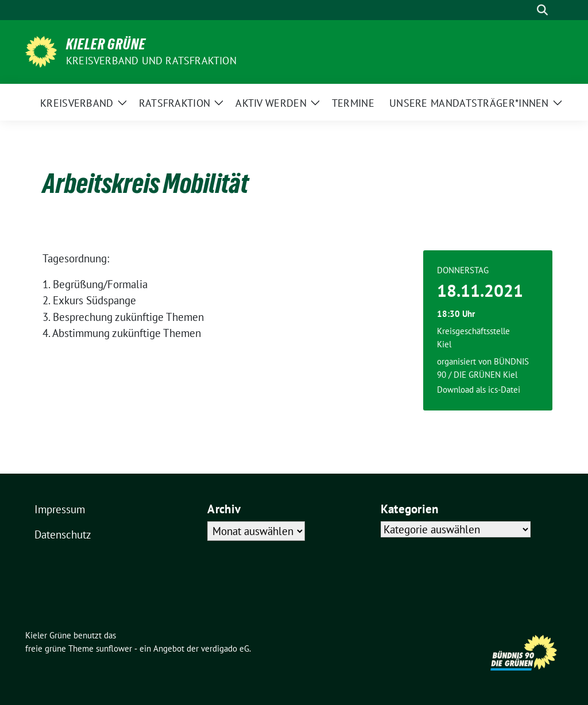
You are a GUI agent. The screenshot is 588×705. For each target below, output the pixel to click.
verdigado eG (225, 648)
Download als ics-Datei (479, 390)
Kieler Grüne (106, 44)
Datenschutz (63, 534)
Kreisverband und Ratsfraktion (151, 61)
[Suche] (526, 10)
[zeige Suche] (542, 10)
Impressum (60, 509)
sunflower (114, 648)
